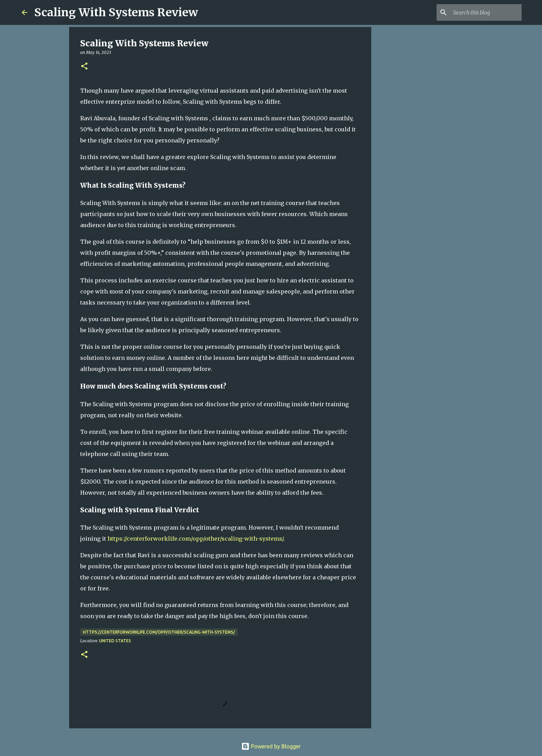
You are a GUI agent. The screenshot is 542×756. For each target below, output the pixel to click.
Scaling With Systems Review (116, 12)
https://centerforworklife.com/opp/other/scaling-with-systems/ (195, 539)
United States (115, 641)
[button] (84, 67)
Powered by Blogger (271, 746)
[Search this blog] (485, 12)
